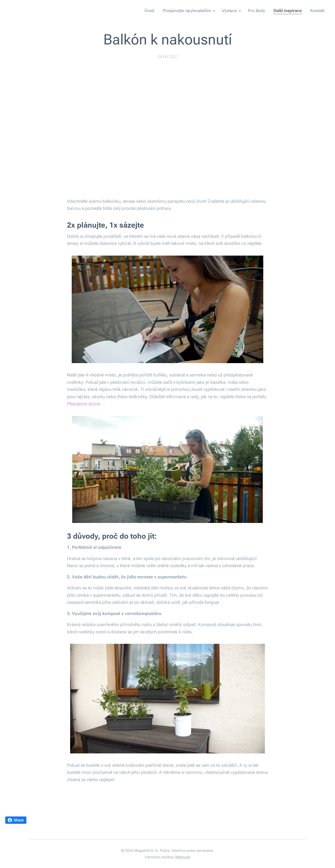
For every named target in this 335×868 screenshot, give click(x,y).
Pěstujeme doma (83, 404)
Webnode (183, 857)
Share (16, 820)
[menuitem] (153, 11)
